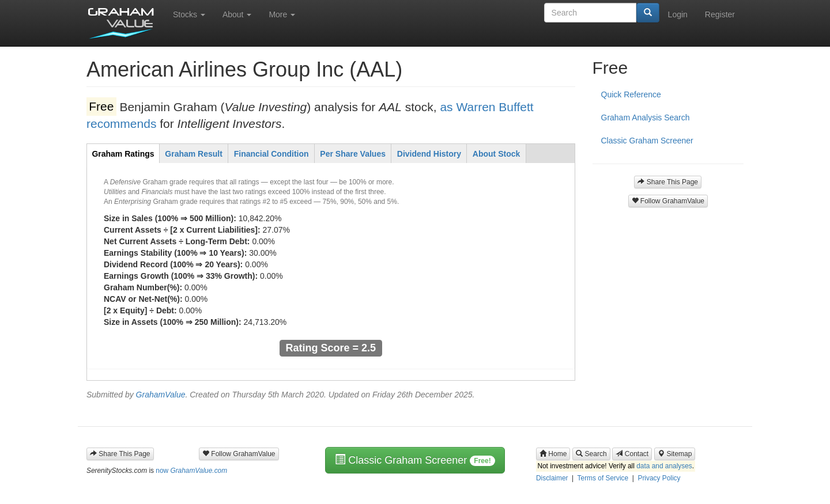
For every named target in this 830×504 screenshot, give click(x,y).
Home (553, 454)
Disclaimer (552, 478)
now (191, 471)
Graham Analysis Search (646, 118)
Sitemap (675, 454)
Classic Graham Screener (647, 141)
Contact (632, 454)
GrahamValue (161, 395)
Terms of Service (603, 478)
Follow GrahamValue (668, 201)
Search (591, 454)
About (237, 14)
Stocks (189, 14)
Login (678, 14)
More (282, 14)
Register (720, 14)
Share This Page (668, 182)
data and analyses (664, 467)
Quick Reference (631, 94)
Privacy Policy (659, 478)
